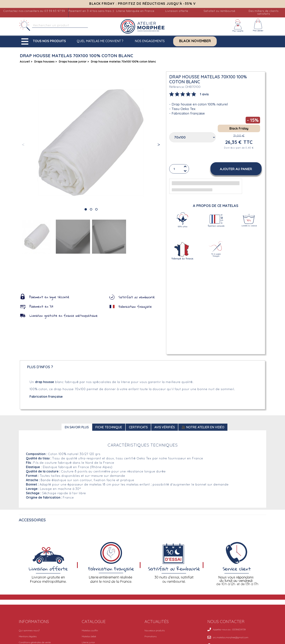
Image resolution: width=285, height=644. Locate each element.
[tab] (189, 94)
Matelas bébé (89, 636)
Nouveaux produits (155, 630)
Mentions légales (28, 636)
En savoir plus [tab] (77, 427)
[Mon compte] (238, 26)
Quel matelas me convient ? (100, 41)
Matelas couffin (90, 630)
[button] (45, 41)
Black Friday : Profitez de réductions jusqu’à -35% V (142, 4)
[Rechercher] (25, 25)
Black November (195, 41)
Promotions (151, 636)
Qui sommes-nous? (29, 630)
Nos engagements (150, 41)
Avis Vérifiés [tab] (165, 427)
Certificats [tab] (138, 427)
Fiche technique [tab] (109, 427)
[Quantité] (179, 169)
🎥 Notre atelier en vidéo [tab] (203, 427)
